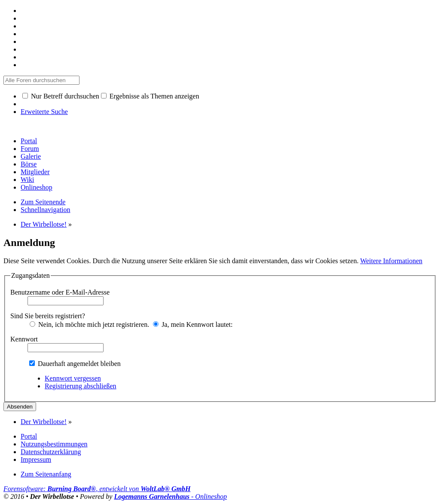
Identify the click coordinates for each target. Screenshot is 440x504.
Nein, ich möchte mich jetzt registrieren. (89, 324)
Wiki (27, 180)
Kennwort (24, 339)
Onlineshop (37, 187)
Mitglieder (35, 172)
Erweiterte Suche (44, 112)
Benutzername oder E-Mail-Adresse (60, 292)
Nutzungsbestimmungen (54, 444)
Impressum (36, 459)
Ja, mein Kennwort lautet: (193, 324)
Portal (29, 141)
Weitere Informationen (391, 261)
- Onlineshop (170, 496)
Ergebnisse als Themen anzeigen (150, 96)
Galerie (31, 156)
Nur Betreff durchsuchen (61, 96)
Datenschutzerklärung (51, 452)
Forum (30, 149)
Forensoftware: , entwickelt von (97, 489)
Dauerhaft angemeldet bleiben (75, 364)
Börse (29, 164)
